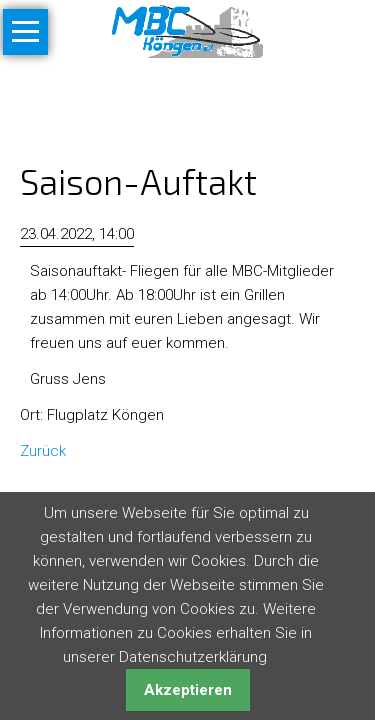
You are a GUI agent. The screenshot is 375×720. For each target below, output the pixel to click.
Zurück (43, 451)
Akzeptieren (188, 690)
